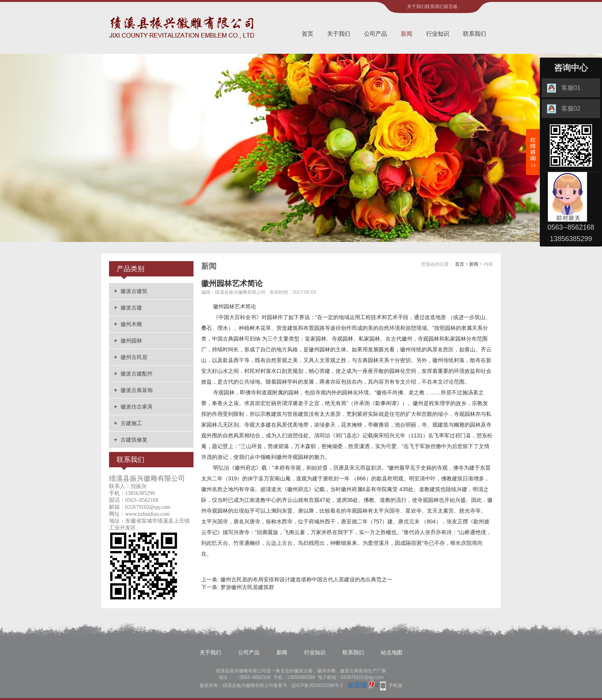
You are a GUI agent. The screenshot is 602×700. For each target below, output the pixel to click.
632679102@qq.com (362, 677)
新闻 (407, 34)
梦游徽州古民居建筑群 (247, 587)
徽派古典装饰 (137, 390)
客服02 (564, 109)
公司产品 (375, 34)
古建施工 (131, 423)
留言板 (451, 7)
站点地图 (392, 652)
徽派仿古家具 (137, 407)
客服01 (564, 88)
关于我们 (416, 7)
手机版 (395, 685)
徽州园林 (131, 341)
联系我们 (435, 7)
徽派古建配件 (137, 374)
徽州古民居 (134, 357)
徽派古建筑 (134, 291)
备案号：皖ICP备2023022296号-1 (308, 685)
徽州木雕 (131, 324)
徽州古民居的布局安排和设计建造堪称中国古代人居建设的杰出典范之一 (306, 579)
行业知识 (438, 34)
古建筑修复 (134, 440)
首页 (308, 34)
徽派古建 (131, 308)
